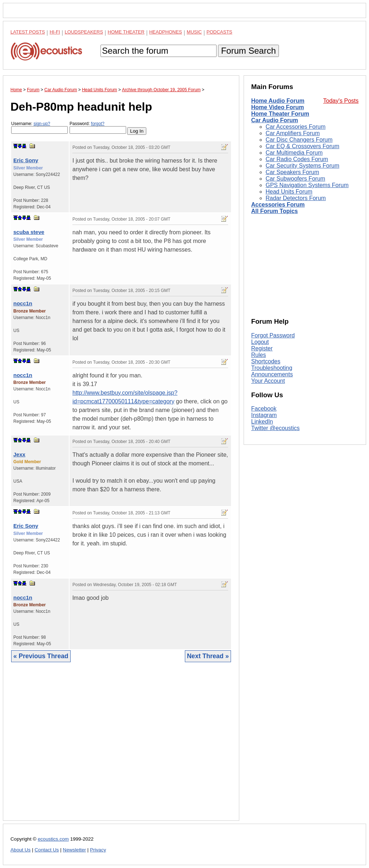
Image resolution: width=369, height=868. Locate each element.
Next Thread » (208, 656)
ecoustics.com (53, 839)
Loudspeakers (84, 32)
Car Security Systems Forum (302, 166)
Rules (259, 355)
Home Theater (126, 32)
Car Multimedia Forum (294, 153)
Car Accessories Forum (295, 127)
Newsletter (74, 850)
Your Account (268, 381)
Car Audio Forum (275, 120)
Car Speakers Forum (292, 172)
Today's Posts (341, 101)
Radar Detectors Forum (296, 198)
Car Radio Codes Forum (297, 159)
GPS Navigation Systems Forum (307, 185)
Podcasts (219, 32)
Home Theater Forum (280, 114)
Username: (39, 127)
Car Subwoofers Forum (295, 179)
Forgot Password (273, 335)
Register (262, 348)
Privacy (98, 850)
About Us (21, 850)
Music (194, 32)
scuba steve (29, 232)
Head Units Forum (289, 192)
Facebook (264, 409)
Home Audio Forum (278, 101)
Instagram (264, 415)
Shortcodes (266, 361)
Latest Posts (28, 32)
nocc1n (23, 303)
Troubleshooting (272, 368)
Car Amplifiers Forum (293, 133)
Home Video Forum (277, 107)
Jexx (19, 454)
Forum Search (248, 51)
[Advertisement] (121, 747)
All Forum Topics (274, 211)
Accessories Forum (278, 205)
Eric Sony (26, 160)
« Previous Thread (41, 656)
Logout (260, 342)
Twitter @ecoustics (275, 428)
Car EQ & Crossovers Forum (302, 146)
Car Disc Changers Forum (299, 140)
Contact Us (47, 850)
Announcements (272, 374)
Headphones (166, 32)
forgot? (97, 124)
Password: (98, 127)
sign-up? (42, 124)
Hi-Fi (55, 32)
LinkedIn (262, 422)
